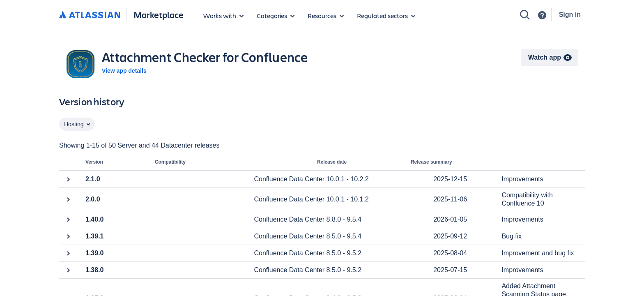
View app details (124, 71)
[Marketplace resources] (326, 16)
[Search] (525, 15)
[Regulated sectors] (386, 16)
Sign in (570, 15)
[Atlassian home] (90, 15)
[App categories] (276, 16)
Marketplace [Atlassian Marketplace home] (159, 15)
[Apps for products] (223, 16)
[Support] (542, 15)
